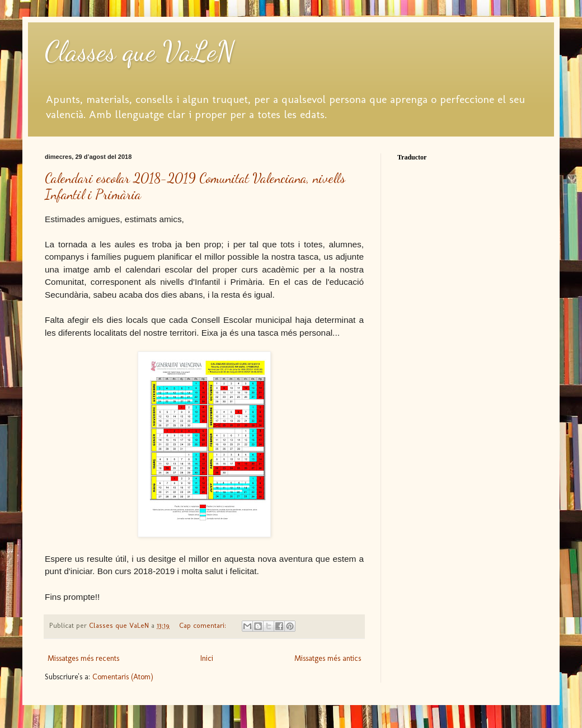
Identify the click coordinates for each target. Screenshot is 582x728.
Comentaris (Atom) (123, 677)
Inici (207, 658)
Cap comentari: (204, 625)
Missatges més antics (328, 658)
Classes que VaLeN (140, 51)
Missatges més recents (83, 658)
